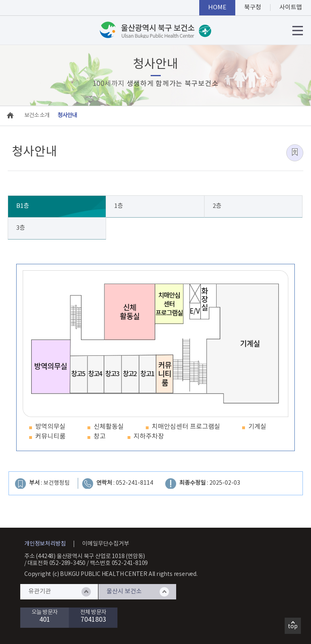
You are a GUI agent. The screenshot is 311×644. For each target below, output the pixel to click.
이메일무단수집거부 (105, 544)
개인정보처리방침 (45, 544)
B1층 (23, 206)
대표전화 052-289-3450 (57, 563)
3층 (21, 228)
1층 (119, 206)
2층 (217, 206)
